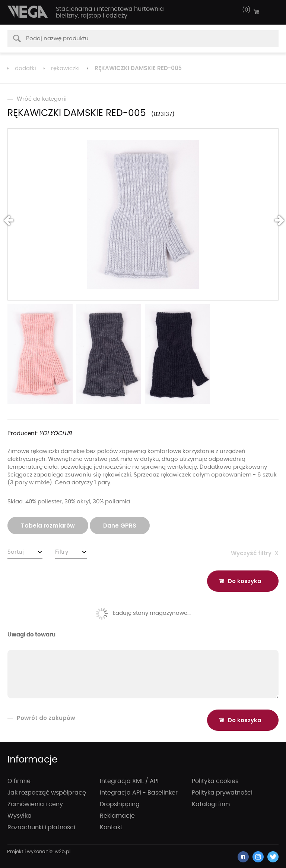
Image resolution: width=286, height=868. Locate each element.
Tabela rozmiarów (48, 526)
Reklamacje (117, 816)
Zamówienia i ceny (35, 804)
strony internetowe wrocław (39, 852)
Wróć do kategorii (37, 99)
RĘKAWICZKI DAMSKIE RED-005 (138, 68)
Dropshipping (120, 804)
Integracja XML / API (129, 781)
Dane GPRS (120, 526)
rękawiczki (65, 68)
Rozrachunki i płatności (41, 827)
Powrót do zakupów (41, 718)
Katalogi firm (211, 804)
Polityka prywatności (222, 793)
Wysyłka (20, 816)
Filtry (62, 552)
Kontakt (111, 827)
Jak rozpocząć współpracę (47, 793)
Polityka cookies (215, 781)
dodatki (26, 68)
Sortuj (16, 552)
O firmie (19, 781)
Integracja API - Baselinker (139, 793)
